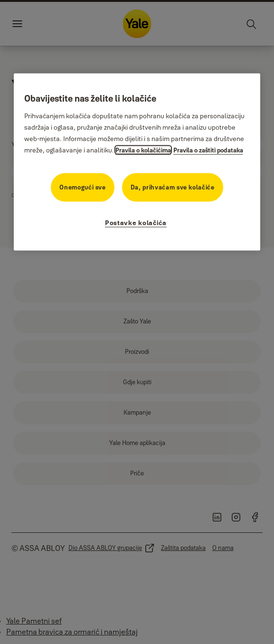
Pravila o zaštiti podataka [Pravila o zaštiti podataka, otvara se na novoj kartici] (208, 150)
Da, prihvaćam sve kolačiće (173, 187)
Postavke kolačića (136, 223)
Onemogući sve (82, 187)
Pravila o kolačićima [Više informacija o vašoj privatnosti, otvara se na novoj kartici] (143, 150)
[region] (137, 162)
